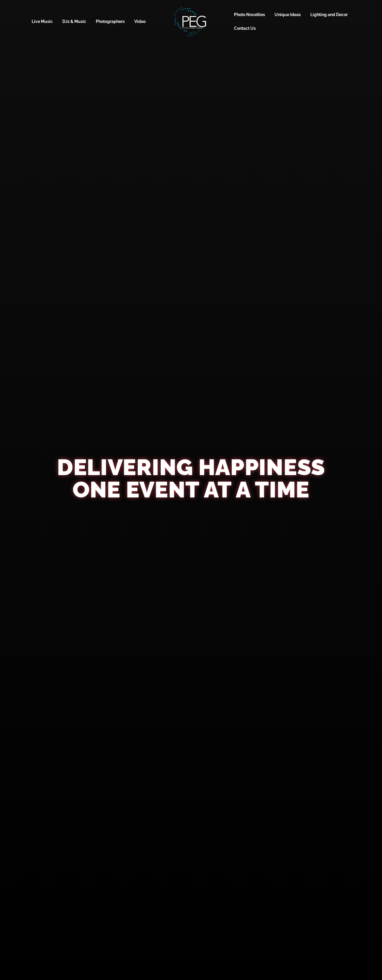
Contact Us (245, 28)
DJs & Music (74, 21)
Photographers (110, 21)
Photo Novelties (249, 15)
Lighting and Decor (329, 15)
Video (140, 21)
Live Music (42, 21)
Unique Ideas (288, 15)
